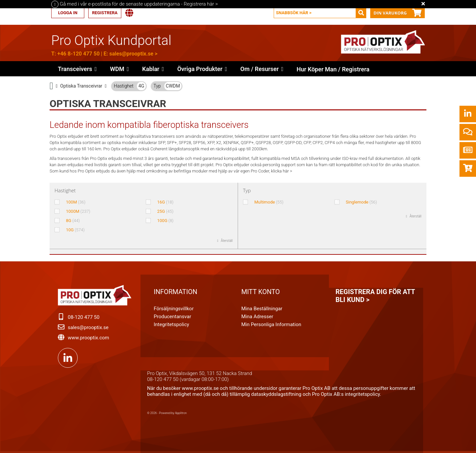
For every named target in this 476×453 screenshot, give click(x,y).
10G (75, 230)
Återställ (227, 241)
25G (165, 211)
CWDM (173, 86)
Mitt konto (261, 292)
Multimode (269, 202)
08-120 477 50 (84, 317)
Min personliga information (271, 324)
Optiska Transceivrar (81, 86)
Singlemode (361, 202)
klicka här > (282, 171)
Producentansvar (172, 317)
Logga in (68, 13)
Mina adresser (257, 317)
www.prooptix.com (88, 338)
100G (165, 221)
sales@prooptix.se (131, 54)
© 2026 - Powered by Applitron (167, 413)
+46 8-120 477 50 (78, 54)
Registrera (105, 13)
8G (73, 221)
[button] (202, 69)
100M (76, 202)
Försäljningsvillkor (174, 309)
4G (141, 86)
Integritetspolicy (171, 324)
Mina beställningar (262, 309)
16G (165, 202)
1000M (78, 211)
